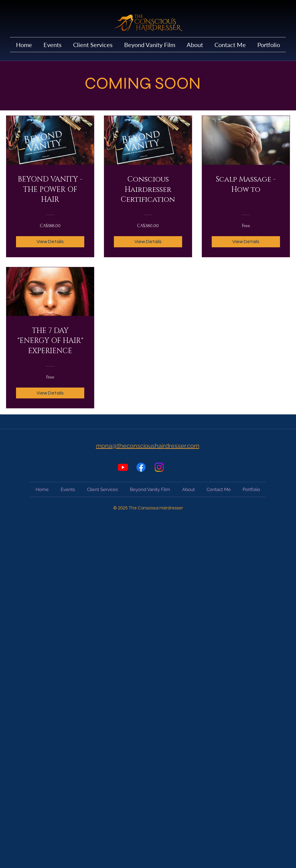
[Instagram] (159, 467)
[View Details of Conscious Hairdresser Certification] (148, 242)
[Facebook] (141, 467)
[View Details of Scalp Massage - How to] (246, 242)
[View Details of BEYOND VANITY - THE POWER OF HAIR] (50, 242)
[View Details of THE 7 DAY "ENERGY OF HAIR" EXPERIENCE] (50, 393)
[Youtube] (123, 467)
